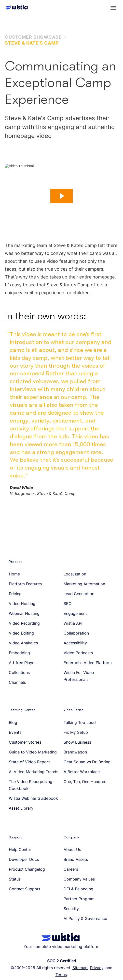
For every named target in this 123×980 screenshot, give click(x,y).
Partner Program (79, 899)
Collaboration (76, 633)
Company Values (79, 879)
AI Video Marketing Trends (34, 772)
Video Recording (24, 623)
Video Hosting (22, 604)
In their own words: (46, 316)
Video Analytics (23, 643)
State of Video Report (29, 762)
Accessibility (75, 643)
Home (14, 574)
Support (15, 837)
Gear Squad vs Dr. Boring (87, 762)
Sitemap (80, 968)
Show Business (77, 742)
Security (71, 909)
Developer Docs (24, 859)
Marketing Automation (84, 584)
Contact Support (25, 889)
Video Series (74, 710)
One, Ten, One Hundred (85, 782)
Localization (75, 574)
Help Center (20, 849)
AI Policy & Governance (85, 918)
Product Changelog (27, 869)
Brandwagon (75, 752)
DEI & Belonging (78, 889)
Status (15, 879)
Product (15, 562)
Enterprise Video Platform (88, 663)
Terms (61, 975)
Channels (17, 682)
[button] (113, 8)
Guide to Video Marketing (33, 752)
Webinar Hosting (24, 613)
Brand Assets (76, 859)
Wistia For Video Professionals (79, 676)
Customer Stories (25, 742)
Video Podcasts (78, 653)
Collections (19, 672)
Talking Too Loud (80, 722)
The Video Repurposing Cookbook (31, 785)
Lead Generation (79, 594)
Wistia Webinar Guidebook (33, 798)
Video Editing (21, 633)
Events (15, 732)
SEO (68, 604)
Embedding (19, 653)
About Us (72, 849)
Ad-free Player (22, 663)
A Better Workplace (82, 772)
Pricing (15, 594)
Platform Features (25, 584)
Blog (13, 722)
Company (71, 837)
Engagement (75, 613)
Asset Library (21, 808)
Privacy (97, 968)
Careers (71, 869)
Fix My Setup (76, 732)
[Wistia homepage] (15, 8)
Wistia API (73, 623)
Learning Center (22, 710)
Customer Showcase (33, 37)
